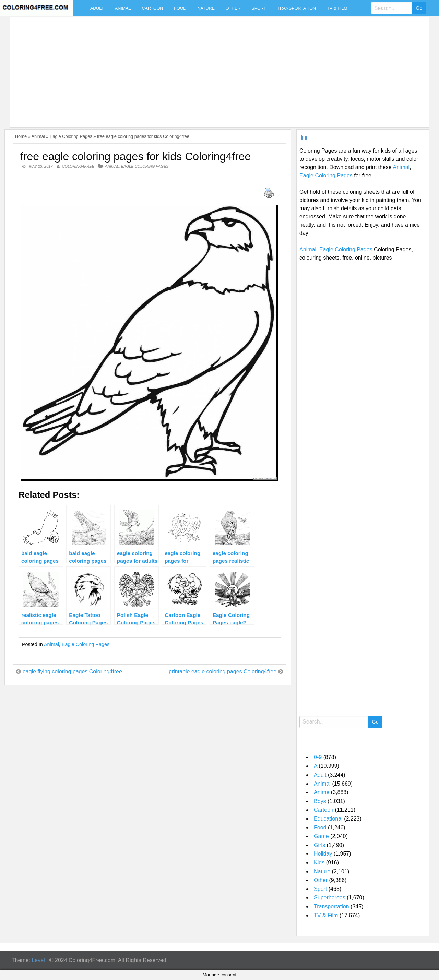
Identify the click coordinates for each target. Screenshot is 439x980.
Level (38, 960)
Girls (319, 845)
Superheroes (330, 898)
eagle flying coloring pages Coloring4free (72, 672)
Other (233, 8)
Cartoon (152, 8)
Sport (259, 8)
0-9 (318, 757)
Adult (97, 8)
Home (21, 136)
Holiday (323, 854)
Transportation (296, 8)
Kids (319, 863)
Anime (322, 792)
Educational (328, 819)
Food (180, 8)
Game (321, 836)
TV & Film (337, 8)
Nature (206, 8)
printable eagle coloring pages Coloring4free (223, 672)
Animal (123, 8)
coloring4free (78, 166)
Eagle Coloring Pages (71, 136)
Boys (320, 801)
